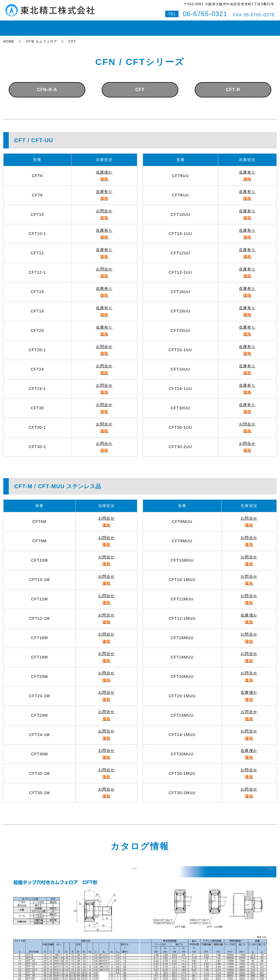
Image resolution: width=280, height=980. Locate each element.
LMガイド (61, 26)
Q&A (240, 26)
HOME (13, 26)
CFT (140, 85)
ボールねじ (88, 26)
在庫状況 (36, 26)
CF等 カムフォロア (41, 37)
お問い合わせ (216, 26)
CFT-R (233, 85)
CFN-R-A (47, 85)
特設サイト (263, 26)
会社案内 (187, 26)
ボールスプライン (122, 26)
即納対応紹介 (159, 26)
